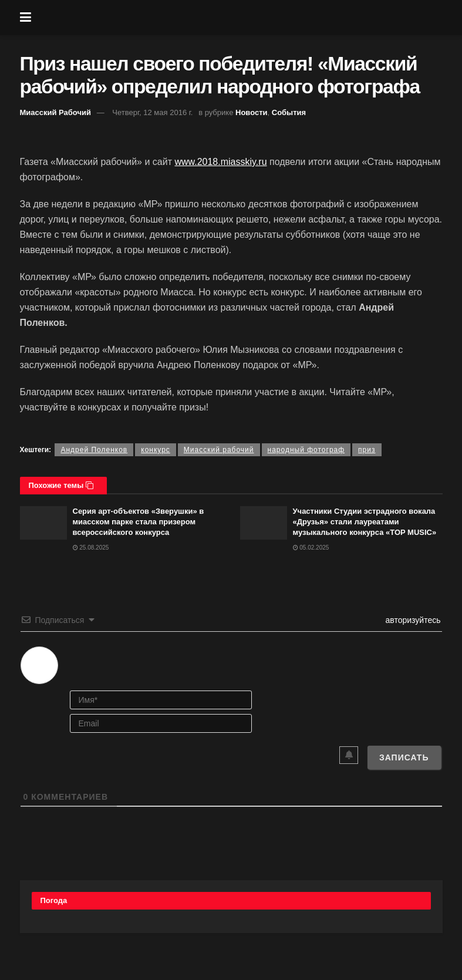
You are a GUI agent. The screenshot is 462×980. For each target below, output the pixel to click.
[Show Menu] (26, 18)
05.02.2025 (311, 548)
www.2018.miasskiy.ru (220, 162)
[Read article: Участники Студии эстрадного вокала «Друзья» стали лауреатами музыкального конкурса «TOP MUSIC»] (264, 523)
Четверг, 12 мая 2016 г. (152, 112)
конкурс (156, 450)
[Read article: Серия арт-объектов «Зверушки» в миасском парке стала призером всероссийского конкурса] (43, 523)
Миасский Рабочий (56, 112)
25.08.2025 (91, 548)
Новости (252, 112)
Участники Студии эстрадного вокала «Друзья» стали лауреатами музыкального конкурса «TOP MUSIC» (365, 522)
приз (367, 450)
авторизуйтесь (412, 620)
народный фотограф (306, 450)
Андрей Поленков (94, 450)
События (289, 112)
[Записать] (404, 757)
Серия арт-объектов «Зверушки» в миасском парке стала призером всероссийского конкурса (139, 522)
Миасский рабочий (219, 450)
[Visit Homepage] (240, 18)
